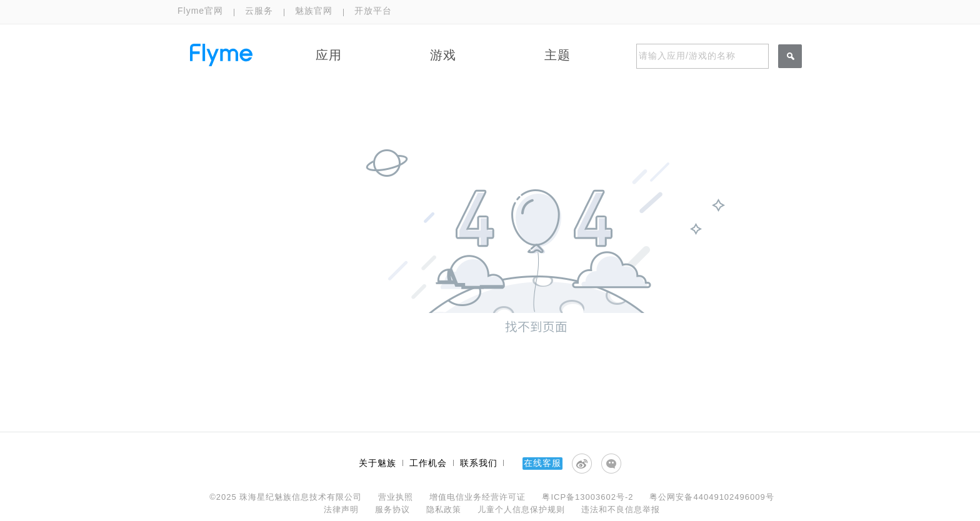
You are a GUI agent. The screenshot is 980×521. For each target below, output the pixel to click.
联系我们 (479, 463)
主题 (557, 55)
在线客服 (542, 463)
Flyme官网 (200, 11)
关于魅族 (377, 463)
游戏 (443, 55)
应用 (329, 55)
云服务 (259, 11)
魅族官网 (314, 11)
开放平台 (373, 11)
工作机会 (428, 463)
